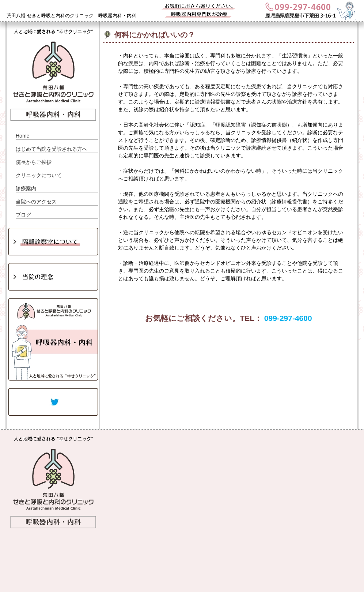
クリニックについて (39, 175)
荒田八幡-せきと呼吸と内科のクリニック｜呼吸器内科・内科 (71, 16)
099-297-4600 (288, 318)
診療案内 (26, 188)
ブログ (23, 215)
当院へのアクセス (36, 202)
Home (22, 136)
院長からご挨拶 (34, 162)
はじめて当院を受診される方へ (52, 149)
